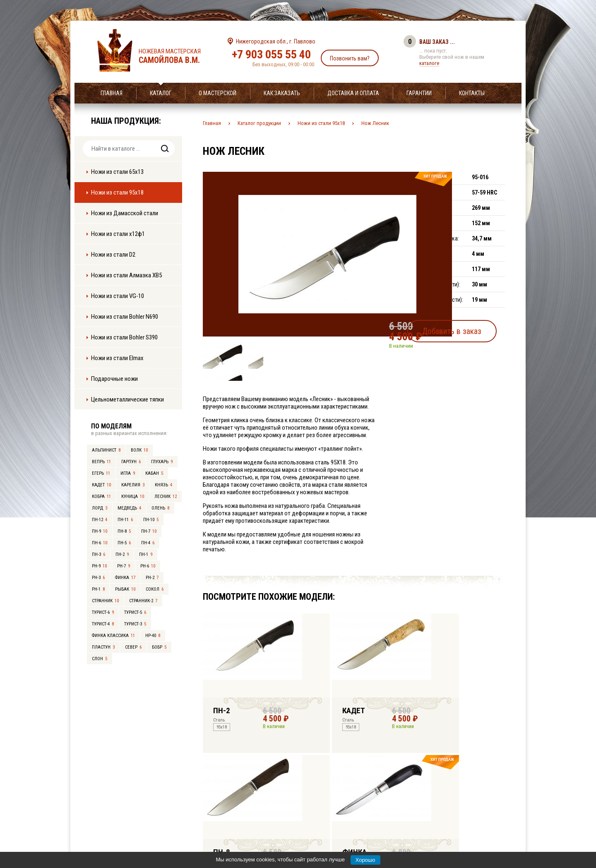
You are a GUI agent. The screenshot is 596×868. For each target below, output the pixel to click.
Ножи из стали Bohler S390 (124, 337)
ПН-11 (125, 520)
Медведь (129, 508)
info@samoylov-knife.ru (359, 810)
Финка (125, 578)
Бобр (159, 647)
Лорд (100, 508)
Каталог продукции (259, 123)
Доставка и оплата (353, 93)
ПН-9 (100, 531)
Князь (163, 485)
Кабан (154, 473)
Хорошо (365, 860)
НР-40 (153, 636)
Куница (133, 497)
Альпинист (106, 450)
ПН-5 (124, 543)
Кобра (101, 497)
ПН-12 (100, 520)
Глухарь (162, 462)
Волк (139, 450)
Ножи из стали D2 (113, 255)
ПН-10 (151, 520)
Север (133, 647)
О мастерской (217, 93)
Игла (128, 473)
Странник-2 (143, 601)
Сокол (155, 589)
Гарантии (419, 93)
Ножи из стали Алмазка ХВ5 (126, 275)
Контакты (472, 93)
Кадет (101, 485)
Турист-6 (103, 612)
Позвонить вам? (350, 58)
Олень (160, 508)
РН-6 (148, 566)
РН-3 (98, 578)
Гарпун (131, 462)
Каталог (161, 93)
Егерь (101, 473)
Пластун (103, 647)
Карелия (133, 485)
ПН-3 (99, 554)
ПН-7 (149, 531)
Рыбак (125, 589)
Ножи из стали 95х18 (117, 192)
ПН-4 (148, 543)
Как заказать (282, 93)
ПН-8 (124, 531)
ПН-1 (146, 554)
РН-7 (124, 566)
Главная (112, 93)
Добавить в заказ (466, 329)
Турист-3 (135, 624)
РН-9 (99, 566)
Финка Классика (113, 636)
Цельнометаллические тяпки (127, 399)
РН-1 (98, 589)
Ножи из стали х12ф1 (118, 234)
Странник (105, 601)
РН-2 (152, 578)
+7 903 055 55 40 (271, 54)
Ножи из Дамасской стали (125, 213)
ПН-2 (122, 554)
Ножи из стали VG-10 (118, 296)
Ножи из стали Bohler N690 (125, 317)
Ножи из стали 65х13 (117, 172)
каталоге (429, 63)
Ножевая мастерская (177, 56)
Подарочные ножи (114, 379)
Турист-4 (103, 624)
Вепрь (101, 462)
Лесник (166, 497)
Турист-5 (135, 612)
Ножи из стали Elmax (117, 358)
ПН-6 (100, 543)
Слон (100, 659)
